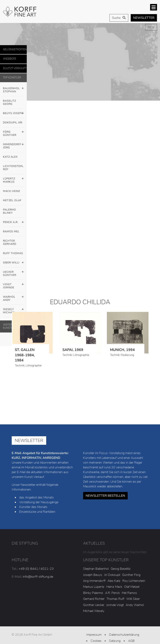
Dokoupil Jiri (13, 123)
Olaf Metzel (132, 587)
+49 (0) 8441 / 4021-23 (36, 569)
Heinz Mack (114, 587)
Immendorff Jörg (13, 145)
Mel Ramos (129, 593)
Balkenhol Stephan (13, 89)
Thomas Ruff (115, 599)
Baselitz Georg (10, 102)
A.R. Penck (112, 593)
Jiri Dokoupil (112, 575)
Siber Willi (13, 263)
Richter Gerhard (10, 242)
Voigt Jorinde (13, 285)
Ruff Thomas (13, 253)
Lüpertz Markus (13, 179)
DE (150, 27)
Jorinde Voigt (115, 605)
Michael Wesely (94, 611)
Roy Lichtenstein (134, 581)
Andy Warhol (135, 605)
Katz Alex (10, 157)
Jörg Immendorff (94, 581)
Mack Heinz (11, 191)
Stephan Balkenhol (96, 569)
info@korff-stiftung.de (38, 577)
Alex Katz (114, 581)
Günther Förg (131, 575)
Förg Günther (13, 132)
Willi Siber (133, 599)
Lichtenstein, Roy (13, 168)
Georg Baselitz (121, 569)
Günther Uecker (94, 605)
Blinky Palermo (93, 593)
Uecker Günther (13, 272)
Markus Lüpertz (94, 587)
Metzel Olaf (12, 200)
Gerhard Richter (94, 599)
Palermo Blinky (10, 211)
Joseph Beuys (93, 575)
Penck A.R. (13, 222)
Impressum (94, 635)
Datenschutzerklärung (124, 635)
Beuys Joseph (13, 113)
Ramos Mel (11, 231)
